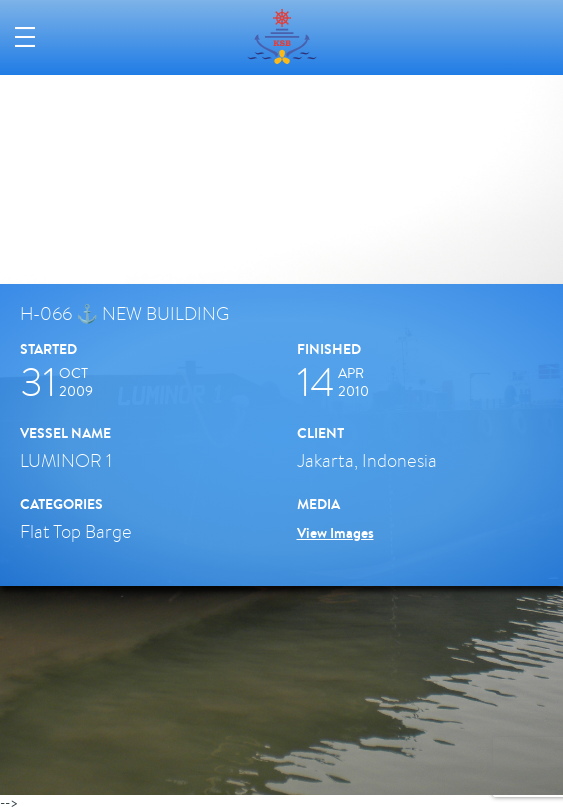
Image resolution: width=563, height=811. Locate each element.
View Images (335, 533)
